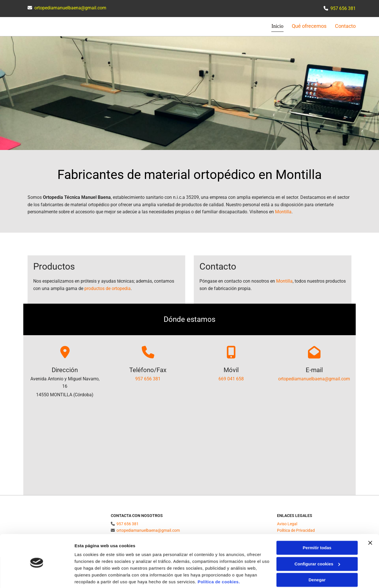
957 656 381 (148, 379)
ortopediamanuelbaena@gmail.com (70, 8)
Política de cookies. (219, 561)
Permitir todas (317, 527)
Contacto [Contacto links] (345, 26)
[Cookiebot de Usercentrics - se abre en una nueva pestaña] (37, 577)
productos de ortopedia (108, 288)
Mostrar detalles (91, 577)
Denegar (317, 559)
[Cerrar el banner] (370, 522)
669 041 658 (231, 379)
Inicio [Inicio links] (277, 26)
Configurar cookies (317, 543)
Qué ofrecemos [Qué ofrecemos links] (309, 26)
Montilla (283, 211)
